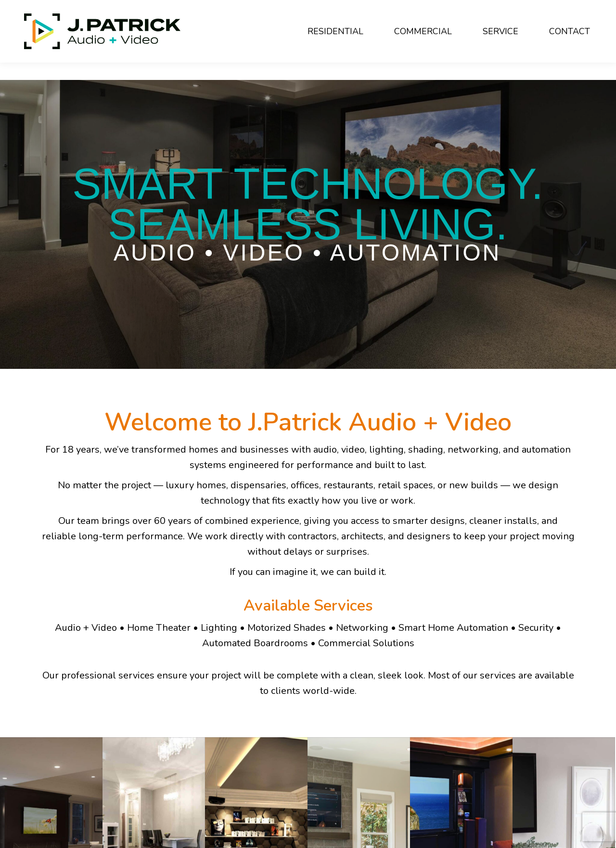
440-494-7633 (117, 9)
